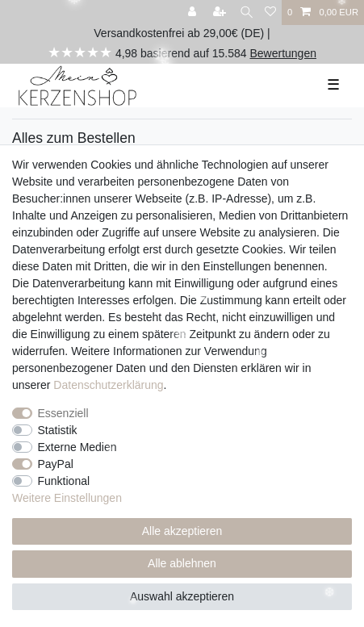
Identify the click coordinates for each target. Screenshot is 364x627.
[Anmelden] (194, 13)
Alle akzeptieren (182, 531)
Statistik (58, 430)
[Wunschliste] (270, 13)
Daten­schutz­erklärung (108, 385)
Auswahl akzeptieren (182, 596)
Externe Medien (77, 447)
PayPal (56, 464)
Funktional (64, 481)
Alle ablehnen (182, 563)
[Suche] (247, 13)
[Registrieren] (221, 13)
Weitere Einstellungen (67, 498)
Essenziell (63, 413)
